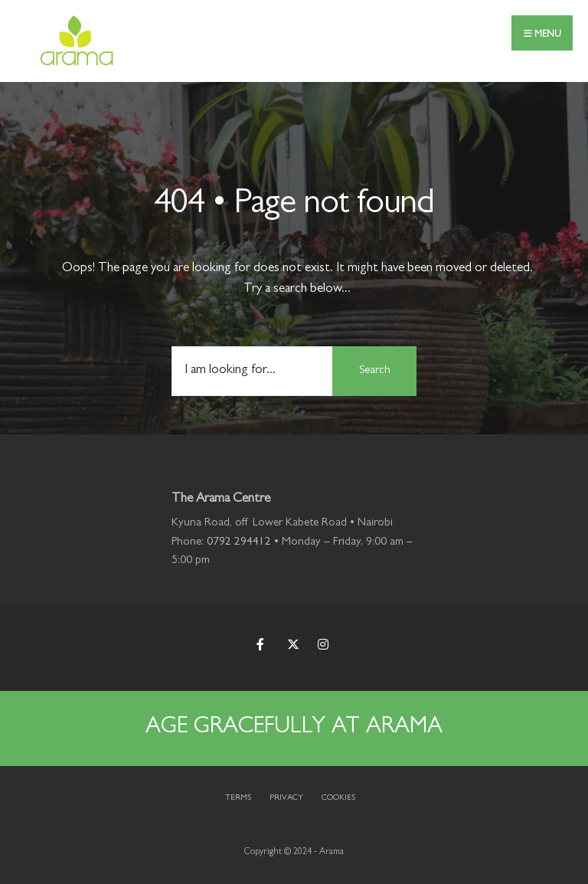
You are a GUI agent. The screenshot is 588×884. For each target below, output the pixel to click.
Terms (238, 798)
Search (375, 371)
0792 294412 (239, 543)
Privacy (286, 798)
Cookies (338, 798)
